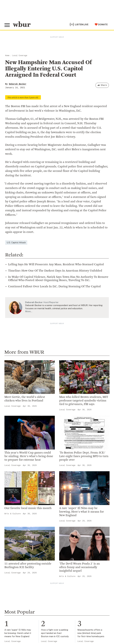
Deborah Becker (18, 84)
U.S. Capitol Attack (16, 242)
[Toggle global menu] (7, 25)
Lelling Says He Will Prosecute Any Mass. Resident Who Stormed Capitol (56, 265)
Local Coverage (20, 56)
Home (7, 56)
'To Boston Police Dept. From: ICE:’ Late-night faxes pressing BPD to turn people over (84, 456)
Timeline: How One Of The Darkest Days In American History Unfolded (55, 271)
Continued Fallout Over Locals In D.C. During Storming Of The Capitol (54, 287)
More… (29, 311)
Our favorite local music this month (28, 508)
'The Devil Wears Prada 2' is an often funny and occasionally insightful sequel (80, 567)
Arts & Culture (13, 514)
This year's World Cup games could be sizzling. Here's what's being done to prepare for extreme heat (29, 456)
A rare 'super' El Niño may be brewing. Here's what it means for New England (82, 512)
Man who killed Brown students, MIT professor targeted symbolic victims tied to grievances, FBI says (84, 401)
